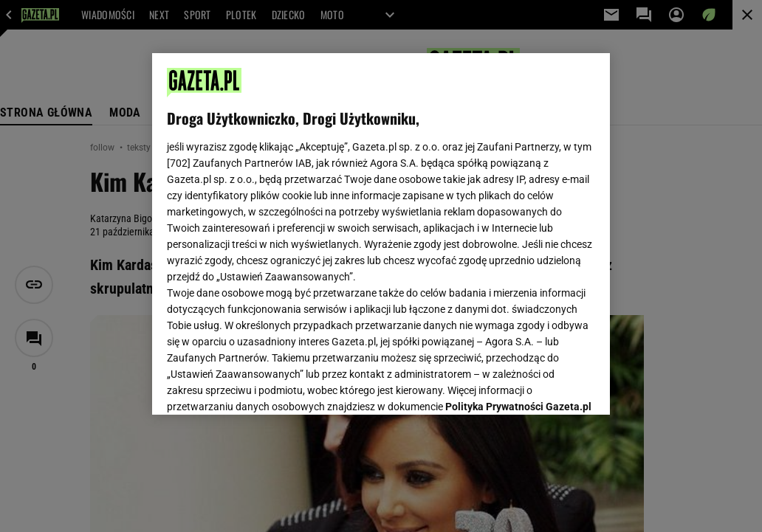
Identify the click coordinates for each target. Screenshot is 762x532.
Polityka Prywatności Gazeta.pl (518, 219)
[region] (381, 234)
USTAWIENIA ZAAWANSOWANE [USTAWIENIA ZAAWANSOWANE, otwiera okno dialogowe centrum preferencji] (264, 385)
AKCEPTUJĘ (545, 386)
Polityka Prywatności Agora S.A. (246, 235)
